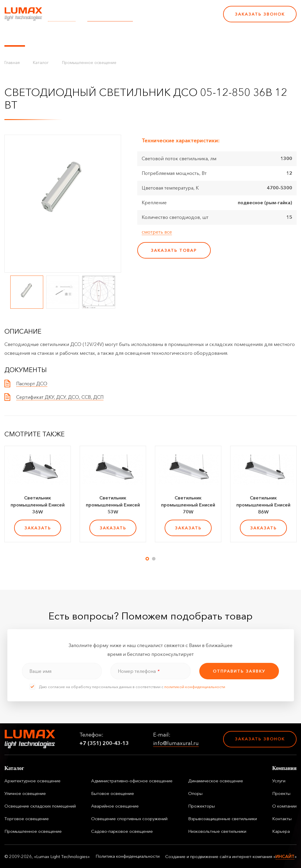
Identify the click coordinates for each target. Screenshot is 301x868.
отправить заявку (239, 671)
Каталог (15, 36)
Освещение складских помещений (40, 806)
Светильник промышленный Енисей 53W (113, 505)
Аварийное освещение (115, 806)
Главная (12, 63)
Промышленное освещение (89, 63)
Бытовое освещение (113, 793)
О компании (167, 36)
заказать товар (174, 250)
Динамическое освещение (216, 781)
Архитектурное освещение (32, 781)
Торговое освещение (27, 819)
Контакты (200, 36)
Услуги (110, 36)
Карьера (229, 36)
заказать (38, 528)
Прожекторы (201, 806)
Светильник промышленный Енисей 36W (38, 505)
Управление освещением (63, 36)
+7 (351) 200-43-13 (178, 18)
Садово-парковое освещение (122, 831)
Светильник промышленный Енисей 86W (263, 505)
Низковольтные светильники (217, 831)
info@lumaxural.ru (110, 18)
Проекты (135, 36)
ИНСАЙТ (285, 856)
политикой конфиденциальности (195, 687)
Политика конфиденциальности (128, 856)
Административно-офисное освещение (132, 781)
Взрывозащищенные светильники (223, 819)
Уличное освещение (25, 793)
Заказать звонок (260, 14)
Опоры (195, 793)
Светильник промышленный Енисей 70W (188, 505)
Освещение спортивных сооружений (129, 819)
